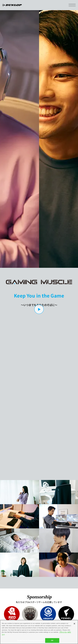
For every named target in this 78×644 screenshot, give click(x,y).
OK (52, 640)
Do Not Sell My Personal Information (30, 640)
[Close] (74, 624)
